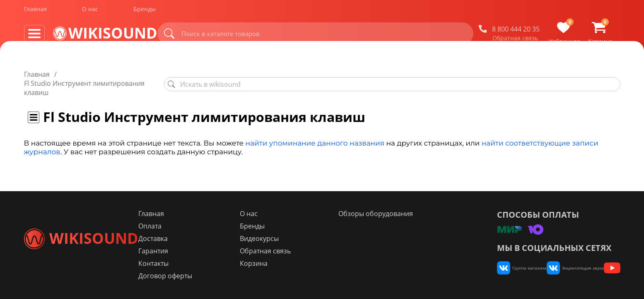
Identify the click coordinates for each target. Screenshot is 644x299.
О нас (90, 12)
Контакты (202, 263)
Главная (35, 12)
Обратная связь (522, 41)
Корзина (288, 263)
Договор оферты (214, 276)
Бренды (145, 12)
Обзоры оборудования (396, 214)
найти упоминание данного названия (315, 125)
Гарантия (202, 251)
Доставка (201, 238)
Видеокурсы (294, 238)
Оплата (198, 226)
